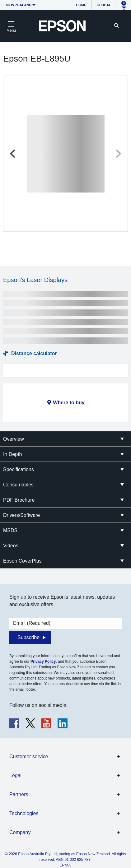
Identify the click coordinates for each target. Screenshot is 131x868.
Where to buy (69, 403)
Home (81, 5)
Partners (19, 794)
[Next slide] (118, 154)
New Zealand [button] (19, 5)
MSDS (10, 530)
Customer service (29, 757)
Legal (15, 775)
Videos (11, 546)
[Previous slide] (13, 154)
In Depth (12, 454)
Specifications (19, 469)
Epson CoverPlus (22, 561)
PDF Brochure (19, 500)
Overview (14, 439)
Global (104, 5)
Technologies (24, 813)
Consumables (18, 485)
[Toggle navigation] (11, 26)
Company (20, 832)
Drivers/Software (21, 515)
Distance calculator (34, 353)
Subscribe (28, 637)
